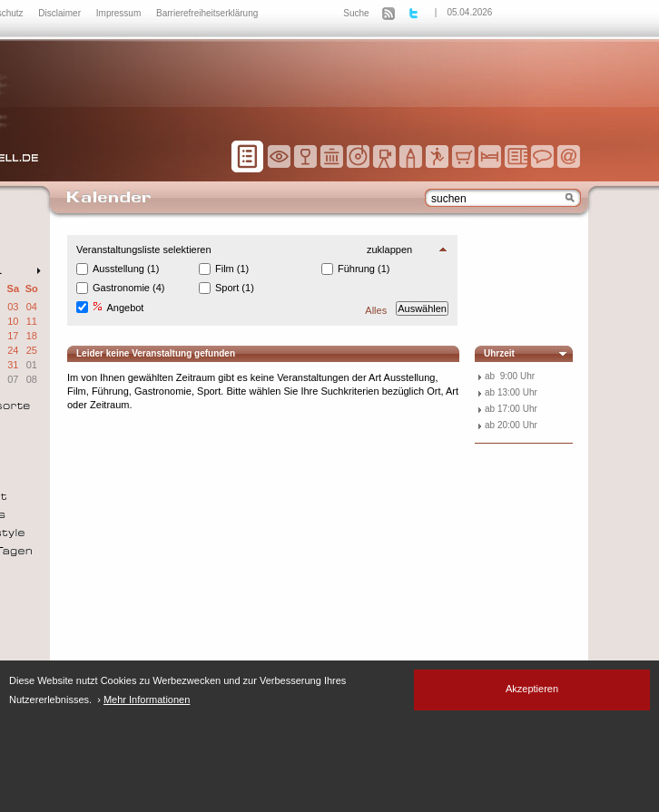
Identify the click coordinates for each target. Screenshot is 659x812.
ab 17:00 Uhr (511, 409)
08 (32, 379)
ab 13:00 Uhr (511, 392)
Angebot (118, 307)
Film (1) (232, 269)
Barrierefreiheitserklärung (207, 13)
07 (13, 379)
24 (13, 350)
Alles (376, 310)
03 (13, 307)
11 (32, 321)
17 (13, 336)
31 (13, 365)
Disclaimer (60, 13)
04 (32, 307)
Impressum (120, 13)
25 (32, 350)
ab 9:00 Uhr (510, 376)
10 (13, 321)
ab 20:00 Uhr (511, 425)
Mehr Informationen (147, 699)
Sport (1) (235, 288)
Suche (356, 13)
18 (32, 336)
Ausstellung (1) (126, 269)
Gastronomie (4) (128, 288)
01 (32, 365)
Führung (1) (364, 269)
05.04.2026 (469, 12)
